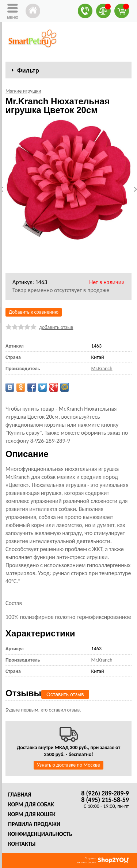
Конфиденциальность (40, 834)
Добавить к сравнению (34, 312)
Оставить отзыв (65, 694)
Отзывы (23, 693)
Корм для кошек (32, 814)
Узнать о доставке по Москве (68, 765)
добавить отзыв (56, 327)
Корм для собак (31, 804)
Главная (20, 795)
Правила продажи (34, 824)
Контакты (22, 844)
